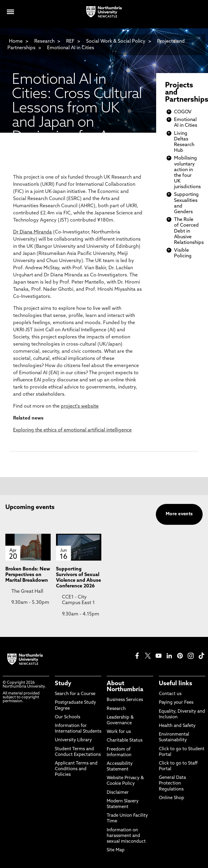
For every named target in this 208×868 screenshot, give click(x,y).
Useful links (176, 684)
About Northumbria (125, 687)
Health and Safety (177, 726)
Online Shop (171, 798)
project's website (80, 406)
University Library (73, 740)
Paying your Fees (176, 703)
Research (44, 41)
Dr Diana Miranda (32, 232)
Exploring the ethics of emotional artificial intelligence (72, 430)
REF (70, 41)
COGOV (183, 112)
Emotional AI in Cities (71, 48)
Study (63, 684)
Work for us (119, 732)
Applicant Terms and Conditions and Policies (76, 769)
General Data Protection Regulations (172, 783)
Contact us (170, 694)
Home (16, 41)
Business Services (125, 700)
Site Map (116, 850)
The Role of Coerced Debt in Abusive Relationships (189, 231)
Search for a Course (75, 694)
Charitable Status (125, 741)
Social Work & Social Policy (116, 41)
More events (179, 514)
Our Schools (67, 717)
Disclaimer (118, 793)
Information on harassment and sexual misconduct (126, 836)
